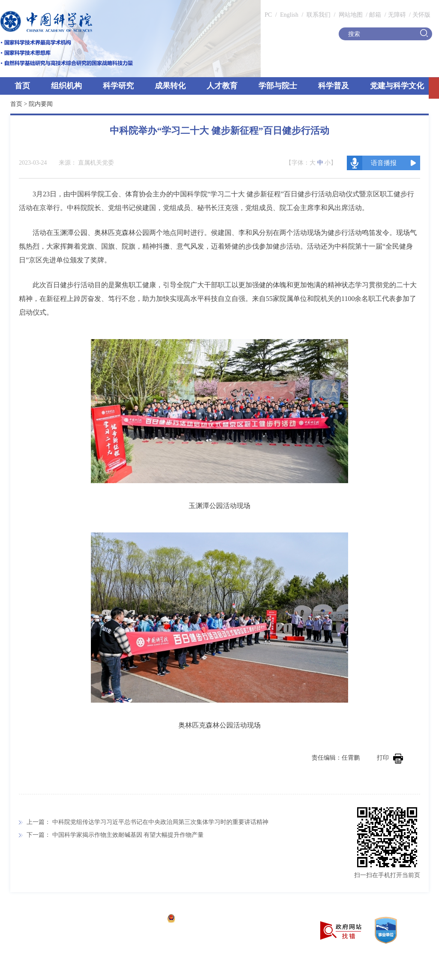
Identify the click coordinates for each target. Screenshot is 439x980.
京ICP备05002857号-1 (133, 919)
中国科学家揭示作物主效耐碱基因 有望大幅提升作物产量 (128, 835)
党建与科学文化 (397, 86)
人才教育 (222, 86)
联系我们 (319, 15)
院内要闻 (41, 104)
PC (268, 15)
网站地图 (350, 15)
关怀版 (421, 15)
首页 (22, 86)
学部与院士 (278, 86)
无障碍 (397, 15)
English (289, 15)
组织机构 (66, 86)
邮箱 (375, 15)
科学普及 (334, 86)
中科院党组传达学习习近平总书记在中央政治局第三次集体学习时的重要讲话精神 (160, 822)
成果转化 (170, 86)
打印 (390, 758)
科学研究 (118, 86)
